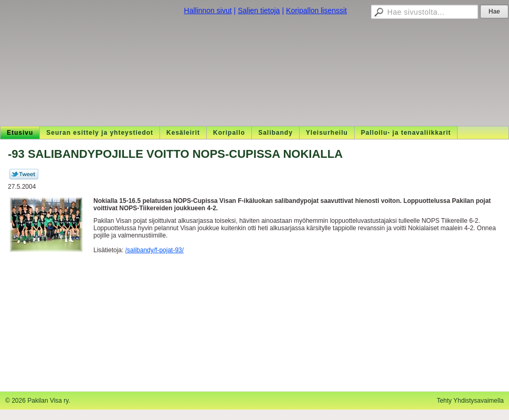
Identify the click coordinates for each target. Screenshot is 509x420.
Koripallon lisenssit (316, 10)
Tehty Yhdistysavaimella (470, 401)
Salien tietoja (259, 10)
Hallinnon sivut (208, 10)
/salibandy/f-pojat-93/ (155, 250)
